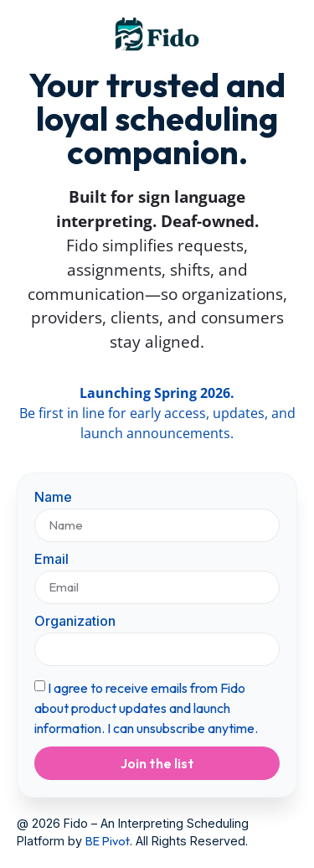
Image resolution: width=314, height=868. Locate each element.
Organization (75, 622)
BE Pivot (108, 841)
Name (53, 498)
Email (51, 560)
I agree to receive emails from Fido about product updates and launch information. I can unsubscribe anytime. (146, 708)
